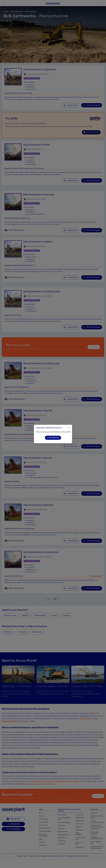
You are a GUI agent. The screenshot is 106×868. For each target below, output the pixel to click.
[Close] (69, 428)
